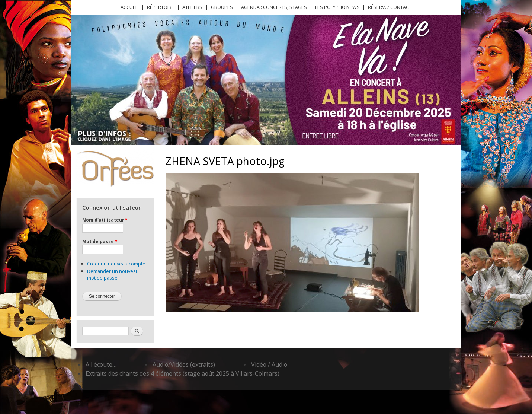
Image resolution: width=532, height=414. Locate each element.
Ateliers (192, 7)
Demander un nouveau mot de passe (113, 274)
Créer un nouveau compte (116, 264)
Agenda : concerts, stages (274, 7)
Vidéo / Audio (269, 364)
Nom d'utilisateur (105, 220)
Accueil (130, 7)
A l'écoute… (101, 364)
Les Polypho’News (337, 7)
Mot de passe (100, 241)
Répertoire (161, 7)
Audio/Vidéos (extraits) (184, 364)
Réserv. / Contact (390, 7)
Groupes (222, 7)
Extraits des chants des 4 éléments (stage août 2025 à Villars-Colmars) (182, 373)
